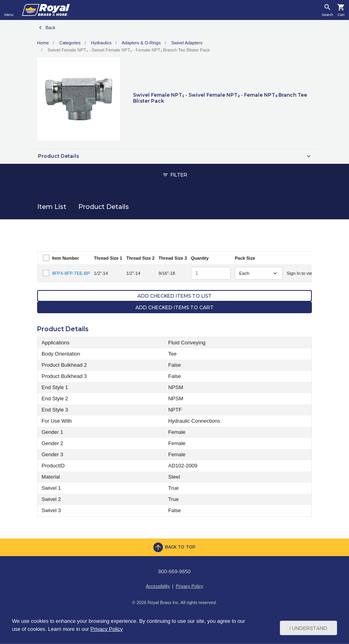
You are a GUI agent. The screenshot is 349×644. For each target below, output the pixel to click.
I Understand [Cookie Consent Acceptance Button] (308, 628)
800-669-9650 (175, 571)
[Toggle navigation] (9, 10)
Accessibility (158, 586)
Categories (70, 43)
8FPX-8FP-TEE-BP (71, 273)
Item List (52, 207)
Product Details (104, 207)
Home (43, 43)
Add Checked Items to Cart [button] (174, 307)
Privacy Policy (189, 586)
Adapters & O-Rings (141, 43)
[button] (174, 156)
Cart (341, 15)
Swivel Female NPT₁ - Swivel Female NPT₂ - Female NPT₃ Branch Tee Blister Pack (129, 50)
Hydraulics (101, 43)
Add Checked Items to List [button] (174, 296)
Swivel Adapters (187, 43)
